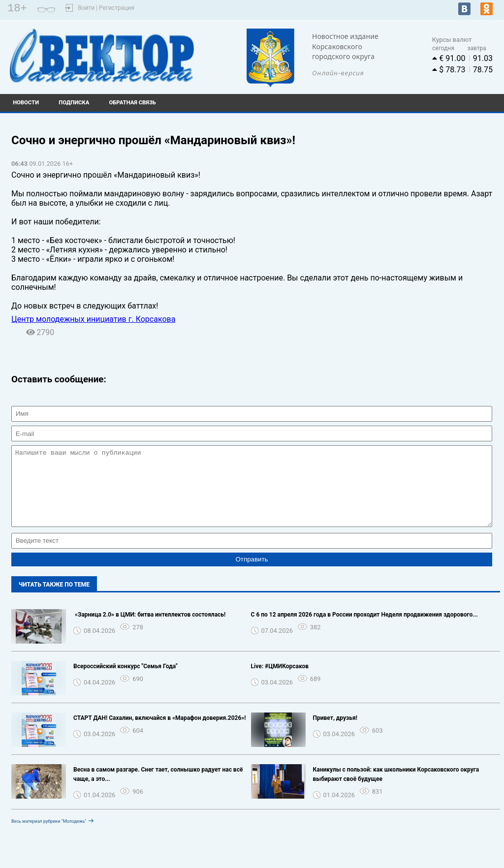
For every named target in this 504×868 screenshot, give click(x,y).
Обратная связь (133, 103)
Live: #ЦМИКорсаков (280, 681)
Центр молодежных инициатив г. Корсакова (93, 319)
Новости (26, 103)
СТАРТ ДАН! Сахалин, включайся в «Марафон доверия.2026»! (160, 733)
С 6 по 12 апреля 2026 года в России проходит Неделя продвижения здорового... (364, 629)
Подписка (74, 103)
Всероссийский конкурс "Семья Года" (126, 681)
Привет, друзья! (335, 733)
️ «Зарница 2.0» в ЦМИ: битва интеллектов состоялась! (149, 629)
